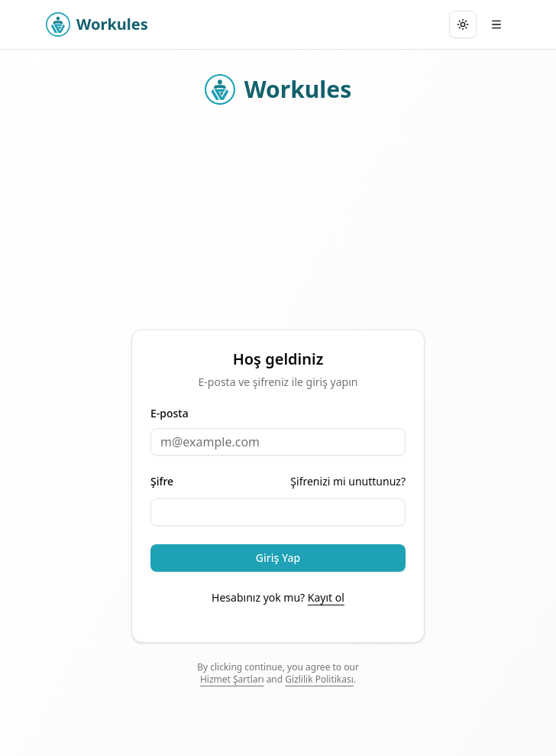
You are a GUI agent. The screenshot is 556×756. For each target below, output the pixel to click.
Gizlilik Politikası (319, 679)
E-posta (170, 414)
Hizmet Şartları (232, 679)
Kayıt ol (326, 597)
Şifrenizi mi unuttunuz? (348, 481)
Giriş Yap (278, 558)
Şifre (162, 482)
